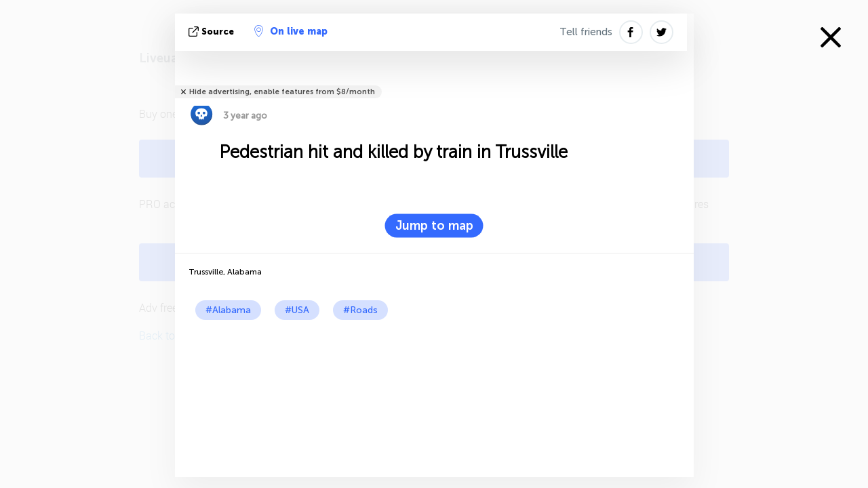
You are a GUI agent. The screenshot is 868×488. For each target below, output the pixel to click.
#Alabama (228, 310)
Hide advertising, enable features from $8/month (282, 92)
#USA (297, 310)
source (213, 32)
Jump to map (434, 226)
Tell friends (586, 32)
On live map (291, 31)
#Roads (360, 310)
